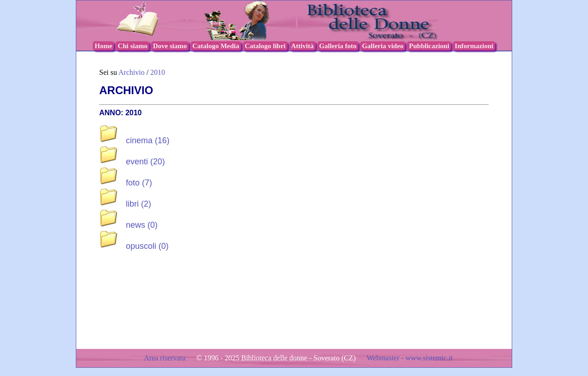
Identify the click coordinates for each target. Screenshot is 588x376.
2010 (158, 72)
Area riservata (165, 358)
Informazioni (474, 46)
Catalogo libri (265, 46)
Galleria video (383, 46)
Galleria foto (338, 46)
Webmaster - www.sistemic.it (410, 358)
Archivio (132, 72)
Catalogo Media (216, 46)
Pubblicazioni (429, 46)
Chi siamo (133, 46)
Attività (302, 46)
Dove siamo (170, 46)
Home (103, 46)
